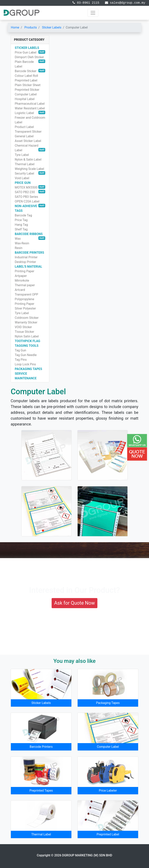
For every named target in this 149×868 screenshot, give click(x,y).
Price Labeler (108, 791)
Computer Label (108, 747)
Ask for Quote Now (74, 603)
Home (15, 27)
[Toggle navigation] (93, 13)
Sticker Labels (52, 27)
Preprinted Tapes (41, 791)
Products (31, 27)
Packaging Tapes (108, 703)
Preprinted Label (108, 834)
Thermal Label (41, 834)
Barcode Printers (41, 747)
